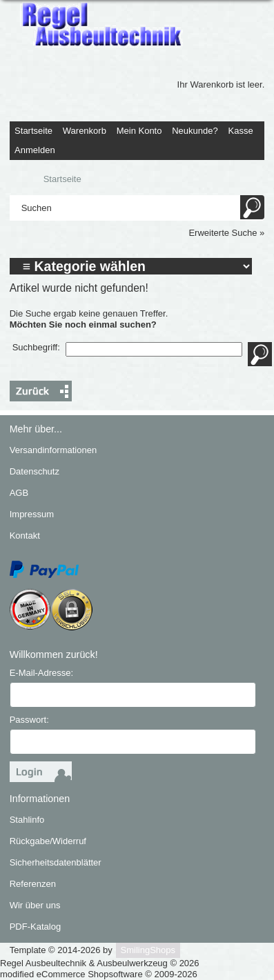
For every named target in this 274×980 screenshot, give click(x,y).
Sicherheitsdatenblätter (56, 862)
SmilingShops (148, 950)
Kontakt (25, 536)
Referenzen (33, 884)
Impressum (32, 514)
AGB (19, 493)
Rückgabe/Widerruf (48, 841)
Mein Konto (139, 131)
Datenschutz (35, 471)
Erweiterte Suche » (226, 233)
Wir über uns (35, 905)
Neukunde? (195, 131)
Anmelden (35, 150)
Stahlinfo (27, 820)
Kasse (241, 131)
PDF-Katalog (35, 927)
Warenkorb (85, 131)
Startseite (33, 131)
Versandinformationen (53, 450)
